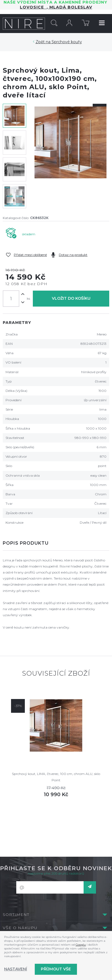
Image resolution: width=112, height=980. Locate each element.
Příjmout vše (56, 969)
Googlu (81, 945)
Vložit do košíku (71, 298)
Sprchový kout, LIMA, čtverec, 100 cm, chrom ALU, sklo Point (56, 777)
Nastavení (16, 969)
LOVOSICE (33, 7)
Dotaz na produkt (73, 255)
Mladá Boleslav (70, 7)
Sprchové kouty (67, 42)
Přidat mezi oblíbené (30, 255)
